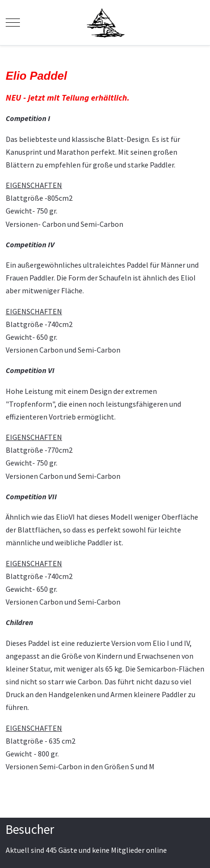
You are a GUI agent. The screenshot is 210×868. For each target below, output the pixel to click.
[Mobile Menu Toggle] (13, 22)
